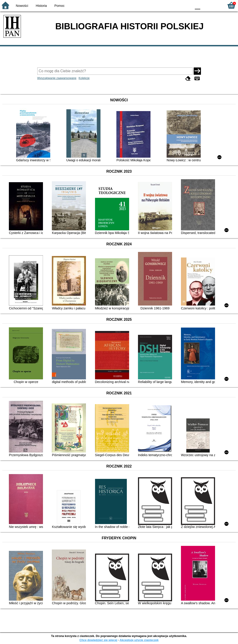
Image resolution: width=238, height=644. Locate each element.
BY (187, 5)
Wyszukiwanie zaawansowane (57, 78)
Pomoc (59, 6)
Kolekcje (84, 78)
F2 (216, 5)
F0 (197, 5)
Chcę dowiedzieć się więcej (98, 640)
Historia (41, 6)
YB (178, 5)
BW (169, 5)
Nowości (22, 6)
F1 (205, 5)
